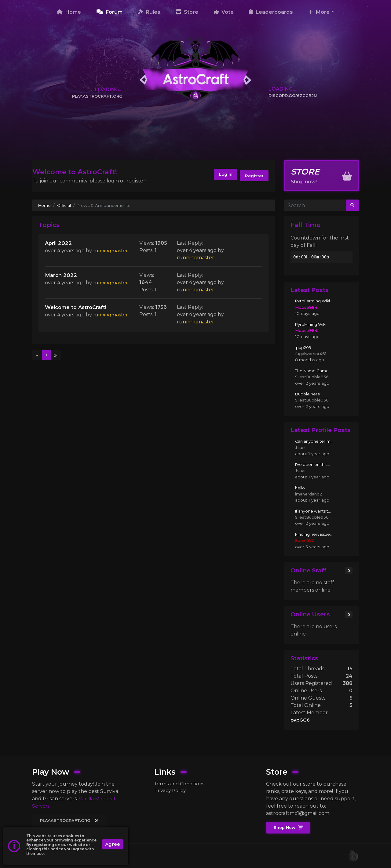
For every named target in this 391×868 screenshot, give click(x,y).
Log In (220, 176)
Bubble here (308, 394)
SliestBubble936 (312, 377)
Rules (149, 12)
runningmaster (64, 259)
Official (65, 205)
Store (187, 12)
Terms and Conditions (181, 783)
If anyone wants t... (314, 511)
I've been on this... (314, 465)
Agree (112, 844)
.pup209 (304, 348)
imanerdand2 (309, 494)
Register (253, 176)
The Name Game (313, 371)
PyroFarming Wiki (313, 301)
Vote (224, 12)
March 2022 (61, 276)
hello (300, 488)
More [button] (319, 12)
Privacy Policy (171, 790)
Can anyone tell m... (315, 441)
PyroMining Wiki (312, 324)
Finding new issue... (315, 534)
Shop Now (289, 827)
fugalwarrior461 (311, 354)
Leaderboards (271, 12)
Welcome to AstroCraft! (78, 309)
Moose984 (307, 307)
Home (69, 12)
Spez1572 (305, 540)
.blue (300, 448)
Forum (110, 12)
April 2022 (59, 243)
